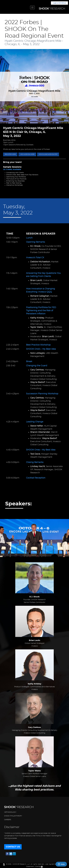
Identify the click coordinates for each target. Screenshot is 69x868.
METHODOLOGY (10, 812)
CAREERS (8, 820)
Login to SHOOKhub (59, 3)
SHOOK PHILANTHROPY (13, 816)
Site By (39, 867)
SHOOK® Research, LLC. (21, 864)
